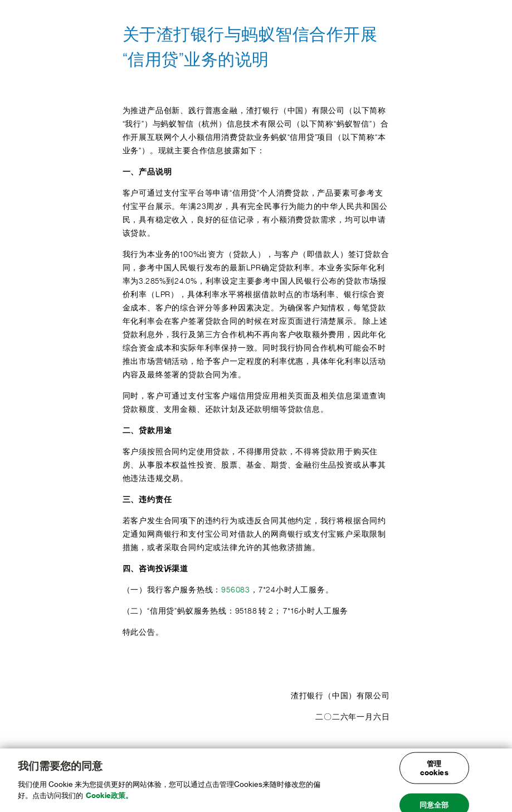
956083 (236, 590)
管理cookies (434, 772)
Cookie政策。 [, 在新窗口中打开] (109, 799)
